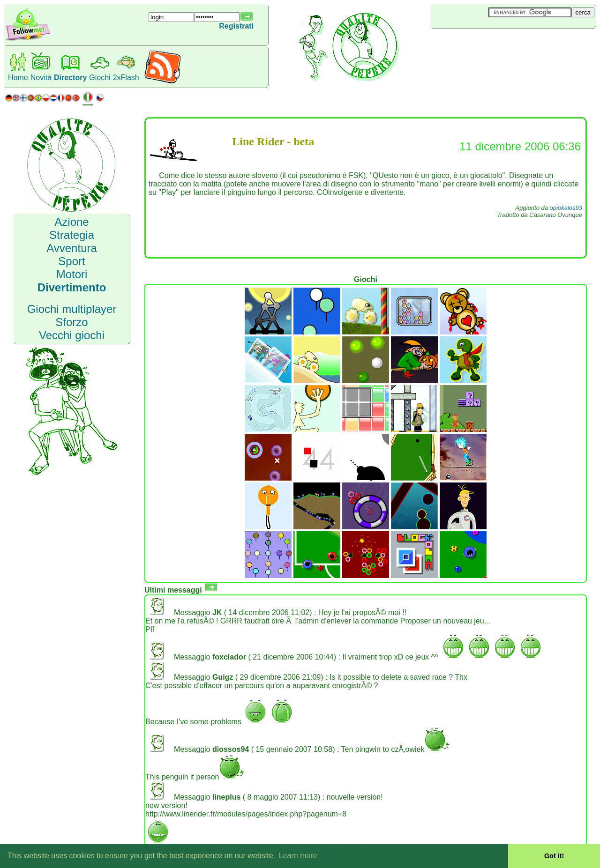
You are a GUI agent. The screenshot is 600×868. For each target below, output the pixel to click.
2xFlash (126, 78)
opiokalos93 (566, 208)
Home (18, 78)
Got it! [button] (554, 856)
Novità (41, 78)
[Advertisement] (486, 44)
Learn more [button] (298, 856)
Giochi (100, 78)
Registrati (236, 26)
